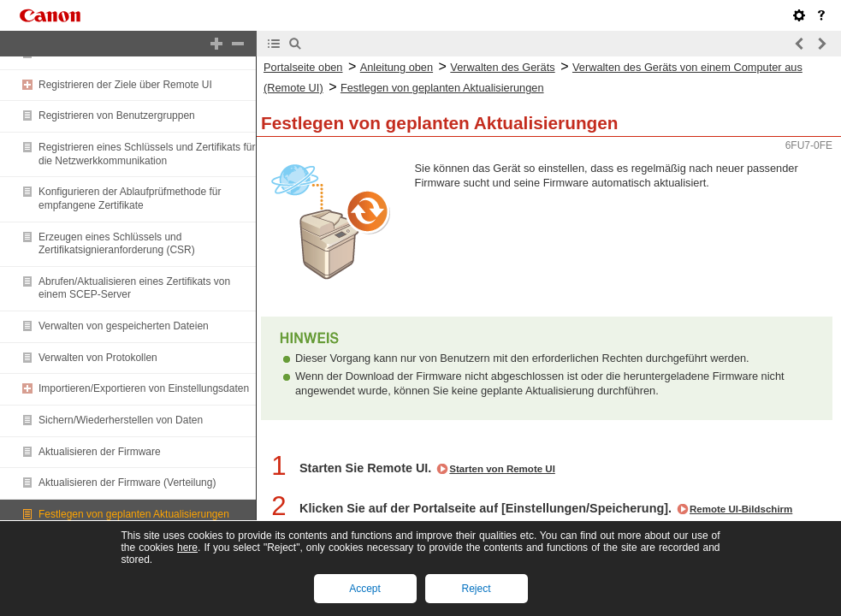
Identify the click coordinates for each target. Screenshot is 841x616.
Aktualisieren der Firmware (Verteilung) (127, 483)
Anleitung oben (397, 67)
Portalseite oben (303, 67)
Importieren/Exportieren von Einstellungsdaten (144, 388)
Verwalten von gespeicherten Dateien (124, 326)
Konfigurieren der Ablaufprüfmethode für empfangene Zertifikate (130, 198)
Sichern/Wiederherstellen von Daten (121, 420)
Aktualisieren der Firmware (100, 452)
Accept (365, 589)
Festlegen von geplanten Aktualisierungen (134, 514)
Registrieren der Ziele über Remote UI (125, 85)
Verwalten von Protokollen (98, 358)
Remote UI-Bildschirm (741, 509)
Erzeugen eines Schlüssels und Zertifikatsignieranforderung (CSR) (117, 244)
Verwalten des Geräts (502, 67)
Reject (476, 589)
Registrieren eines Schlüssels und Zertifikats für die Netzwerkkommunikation (147, 154)
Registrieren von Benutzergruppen (117, 115)
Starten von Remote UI (502, 469)
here (187, 548)
